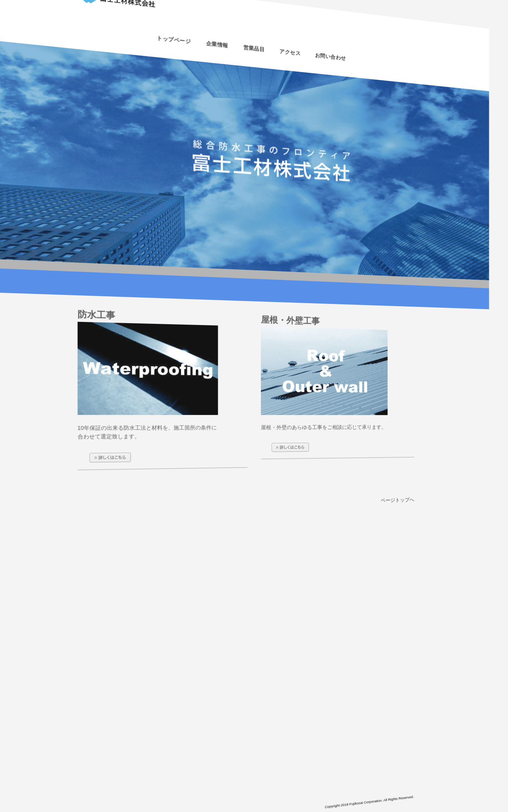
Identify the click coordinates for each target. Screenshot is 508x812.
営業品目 (254, 49)
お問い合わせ (326, 70)
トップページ (173, 25)
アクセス (288, 59)
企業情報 (218, 38)
